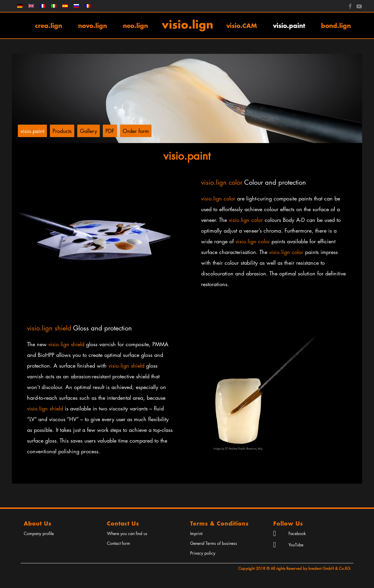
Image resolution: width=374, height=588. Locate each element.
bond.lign (336, 25)
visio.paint (289, 25)
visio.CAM (242, 25)
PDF (110, 131)
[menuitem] (20, 6)
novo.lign (93, 25)
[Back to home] (187, 25)
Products (62, 131)
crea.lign (49, 25)
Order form (136, 131)
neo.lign (135, 25)
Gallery (89, 131)
